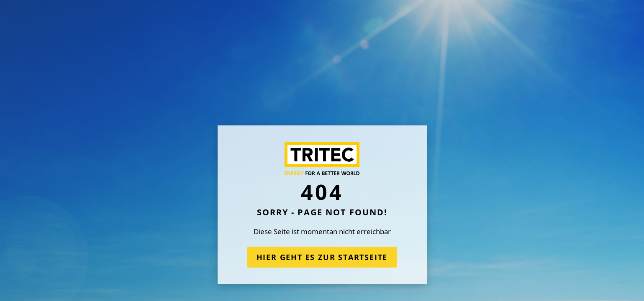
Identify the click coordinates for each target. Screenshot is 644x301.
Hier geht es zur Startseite (322, 257)
